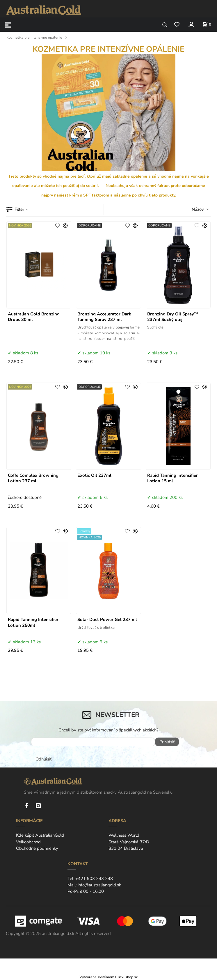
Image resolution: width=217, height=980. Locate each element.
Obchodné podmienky (37, 848)
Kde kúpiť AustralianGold (40, 835)
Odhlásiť (43, 759)
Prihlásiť (167, 742)
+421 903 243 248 (94, 879)
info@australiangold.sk (99, 885)
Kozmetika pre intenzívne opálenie (34, 38)
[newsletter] (93, 742)
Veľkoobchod (28, 842)
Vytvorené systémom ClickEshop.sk (109, 977)
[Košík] (207, 24)
